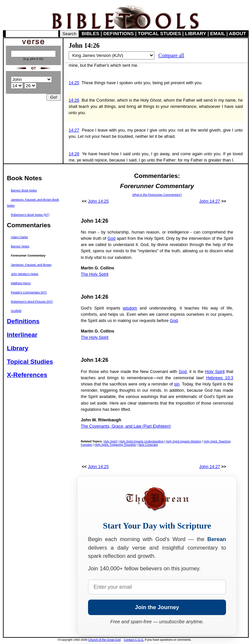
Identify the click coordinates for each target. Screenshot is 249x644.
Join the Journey (157, 607)
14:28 (74, 154)
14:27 (74, 130)
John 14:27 (210, 201)
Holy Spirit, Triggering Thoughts (115, 445)
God (111, 238)
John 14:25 (98, 201)
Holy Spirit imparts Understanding (142, 441)
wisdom (130, 308)
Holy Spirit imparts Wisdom (184, 441)
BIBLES (91, 34)
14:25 (74, 83)
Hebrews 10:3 (220, 378)
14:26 (74, 100)
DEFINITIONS (119, 34)
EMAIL (218, 34)
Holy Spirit (215, 372)
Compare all (171, 55)
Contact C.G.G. (134, 640)
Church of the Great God (105, 640)
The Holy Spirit (95, 274)
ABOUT (238, 34)
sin (177, 384)
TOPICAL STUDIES (159, 34)
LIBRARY (195, 34)
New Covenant (148, 445)
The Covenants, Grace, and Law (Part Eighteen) (126, 426)
